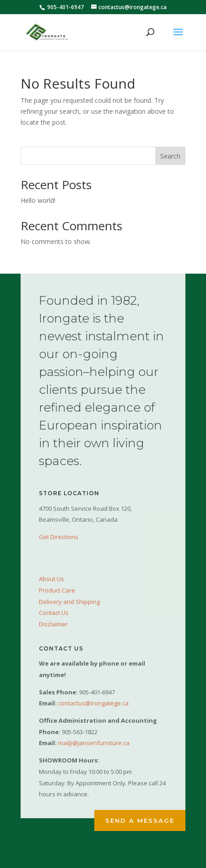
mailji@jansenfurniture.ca (94, 743)
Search (170, 156)
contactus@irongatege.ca (93, 703)
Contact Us (54, 613)
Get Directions (59, 537)
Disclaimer (53, 624)
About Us (51, 579)
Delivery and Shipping (69, 602)
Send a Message (140, 820)
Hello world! (38, 200)
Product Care (57, 590)
